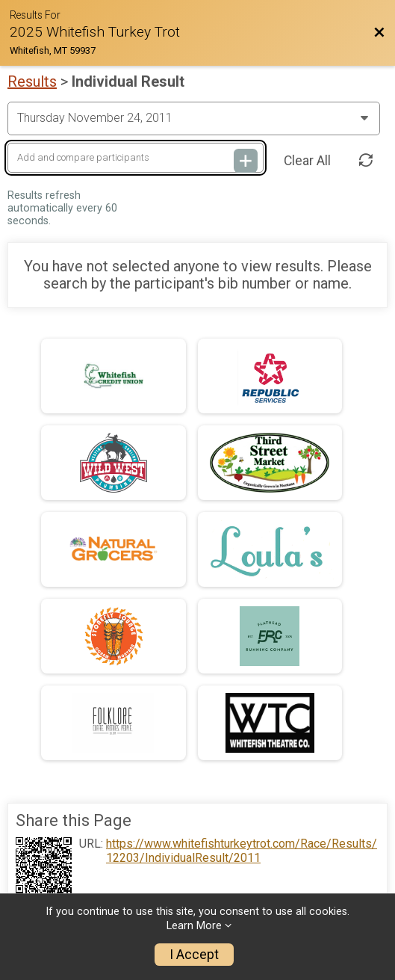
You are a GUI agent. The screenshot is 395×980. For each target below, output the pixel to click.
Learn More (194, 926)
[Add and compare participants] (136, 158)
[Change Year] (194, 118)
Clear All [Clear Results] (307, 161)
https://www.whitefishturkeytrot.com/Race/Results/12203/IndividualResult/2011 (242, 851)
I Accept (194, 955)
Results (32, 81)
